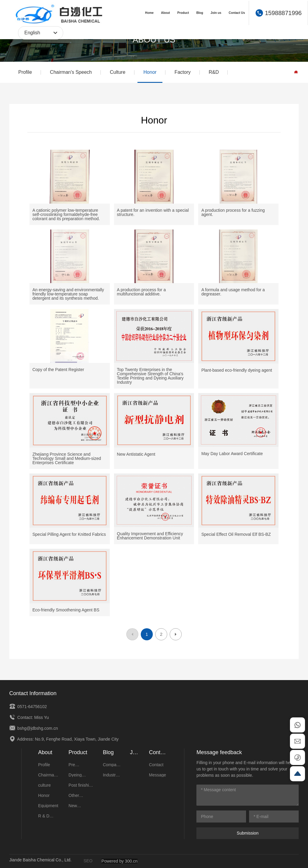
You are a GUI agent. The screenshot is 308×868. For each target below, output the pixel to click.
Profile (25, 72)
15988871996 (283, 13)
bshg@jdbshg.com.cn (34, 728)
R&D (214, 72)
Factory (182, 72)
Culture (118, 72)
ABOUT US (154, 40)
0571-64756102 (28, 707)
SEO (88, 861)
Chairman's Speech (71, 72)
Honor (150, 72)
